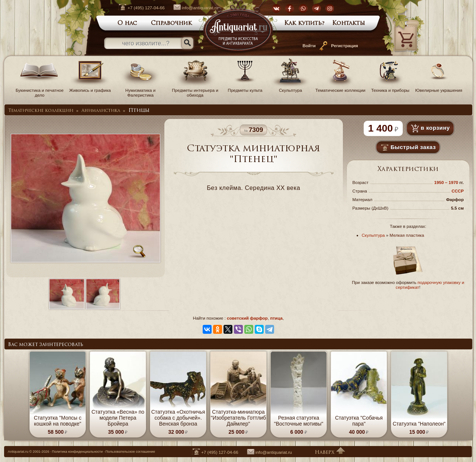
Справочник (171, 23)
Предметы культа (245, 88)
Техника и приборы (390, 88)
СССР (458, 191)
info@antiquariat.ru (192, 8)
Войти (309, 46)
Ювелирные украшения (439, 88)
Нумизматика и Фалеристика (141, 90)
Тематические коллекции (340, 88)
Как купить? (304, 23)
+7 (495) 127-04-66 (138, 8)
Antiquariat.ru (18, 452)
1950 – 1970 (447, 182)
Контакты (349, 23)
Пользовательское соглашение (130, 452)
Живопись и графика (90, 88)
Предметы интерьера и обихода (195, 90)
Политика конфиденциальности (78, 452)
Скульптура (290, 88)
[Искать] (187, 43)
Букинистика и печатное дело (40, 90)
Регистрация (345, 46)
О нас (127, 23)
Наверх (330, 453)
